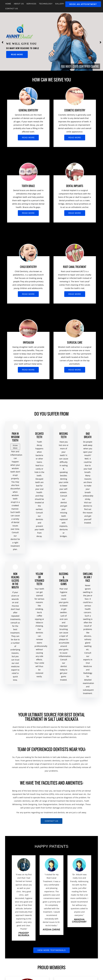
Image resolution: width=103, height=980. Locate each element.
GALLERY (60, 4)
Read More (17, 54)
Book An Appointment (83, 4)
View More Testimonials (51, 950)
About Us (19, 4)
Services (31, 4)
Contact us (51, 821)
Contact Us (12, 9)
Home (8, 4)
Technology (46, 4)
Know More (15, 447)
